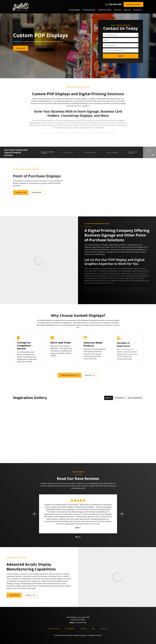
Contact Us (138, 10)
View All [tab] (109, 398)
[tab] (76, 539)
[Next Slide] (122, 516)
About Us (127, 10)
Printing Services (89, 10)
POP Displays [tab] (120, 398)
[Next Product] (152, 155)
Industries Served (105, 10)
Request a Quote (133, 4)
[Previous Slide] (35, 516)
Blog (93, 630)
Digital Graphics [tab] (135, 398)
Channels (118, 10)
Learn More (21, 48)
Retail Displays (75, 10)
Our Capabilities (70, 630)
